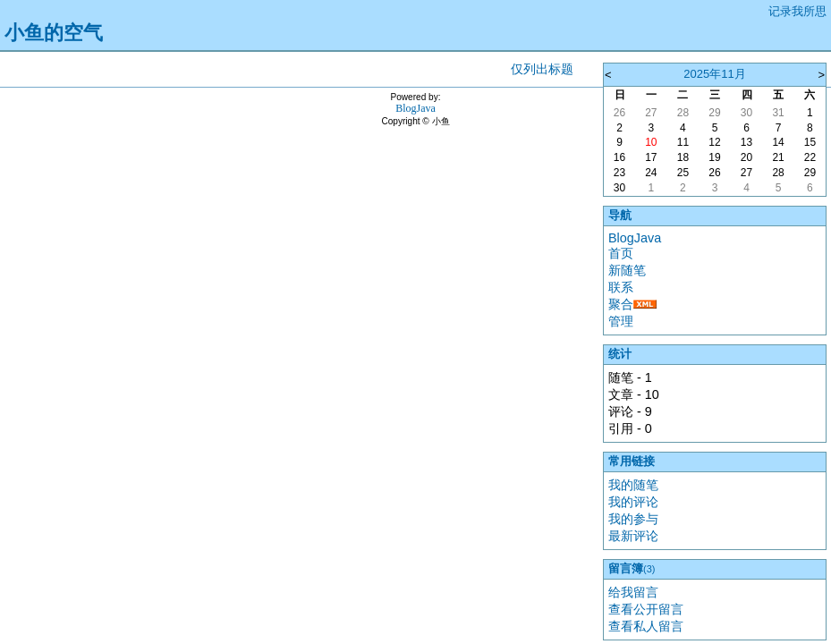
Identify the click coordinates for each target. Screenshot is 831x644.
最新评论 (633, 536)
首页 (621, 253)
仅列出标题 (542, 69)
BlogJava (635, 238)
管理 (621, 321)
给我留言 (633, 592)
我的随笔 (633, 485)
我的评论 (633, 502)
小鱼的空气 (54, 33)
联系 (621, 287)
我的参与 (633, 519)
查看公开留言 (646, 609)
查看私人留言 (646, 626)
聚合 (621, 304)
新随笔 (627, 270)
